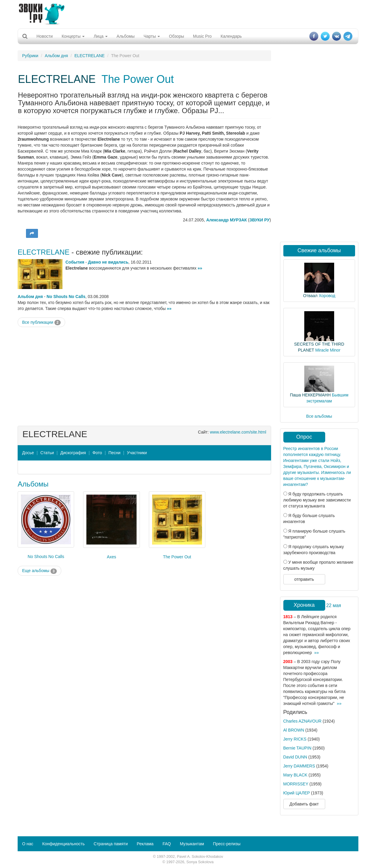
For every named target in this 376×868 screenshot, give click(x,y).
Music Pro (202, 36)
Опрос (304, 437)
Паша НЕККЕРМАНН (310, 395)
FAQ (167, 844)
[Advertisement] (188, 13)
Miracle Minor (328, 350)
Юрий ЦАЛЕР (297, 793)
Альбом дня (56, 56)
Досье (28, 453)
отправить (304, 579)
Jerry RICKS (295, 739)
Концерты (73, 36)
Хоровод (327, 296)
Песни (114, 453)
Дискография (73, 453)
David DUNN (295, 757)
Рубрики (30, 56)
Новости (45, 36)
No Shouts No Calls (66, 297)
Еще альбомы (39, 571)
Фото (97, 453)
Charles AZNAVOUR (302, 721)
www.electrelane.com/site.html (238, 432)
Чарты (152, 36)
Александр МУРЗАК (227, 220)
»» (200, 268)
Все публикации (41, 323)
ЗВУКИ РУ (259, 220)
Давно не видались (108, 262)
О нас (28, 844)
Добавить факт (304, 804)
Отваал (310, 296)
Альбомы (126, 36)
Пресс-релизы (227, 844)
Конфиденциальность (63, 844)
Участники (137, 453)
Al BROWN (294, 730)
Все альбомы (319, 416)
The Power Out (137, 79)
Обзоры (176, 36)
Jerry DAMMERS (299, 766)
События (75, 262)
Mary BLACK (295, 775)
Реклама (145, 844)
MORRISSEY (296, 784)
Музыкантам (192, 844)
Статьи (47, 453)
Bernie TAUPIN (297, 748)
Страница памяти (111, 844)
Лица (101, 36)
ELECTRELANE (90, 56)
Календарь (231, 36)
